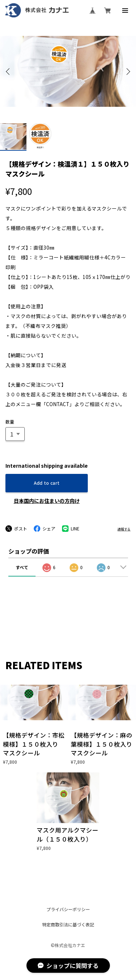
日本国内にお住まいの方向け (47, 501)
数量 (10, 422)
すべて (22, 567)
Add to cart (47, 483)
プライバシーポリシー (68, 909)
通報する (124, 529)
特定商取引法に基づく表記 (68, 925)
